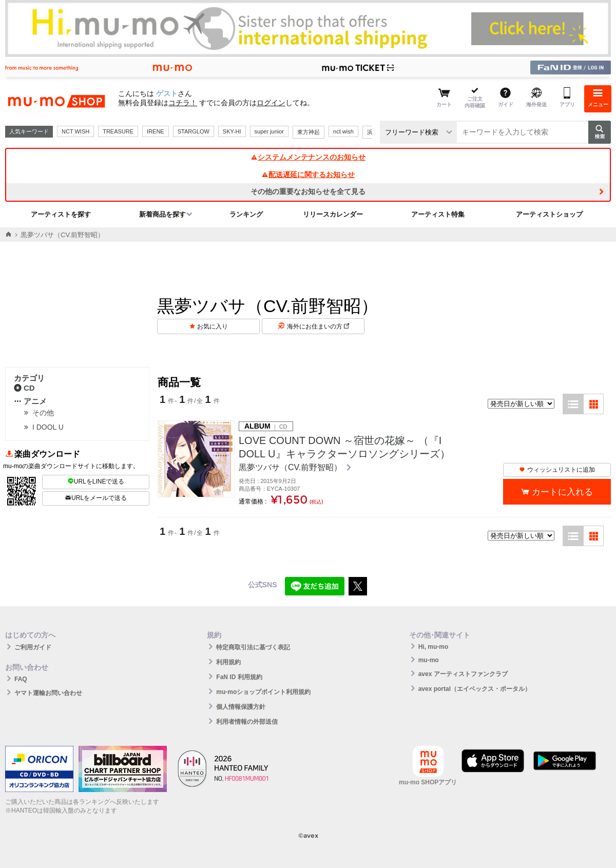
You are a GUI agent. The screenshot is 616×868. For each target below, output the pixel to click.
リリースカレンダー (333, 214)
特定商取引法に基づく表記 (253, 647)
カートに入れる (562, 492)
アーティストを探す (61, 214)
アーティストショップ (549, 214)
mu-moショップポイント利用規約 (263, 692)
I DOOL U (48, 427)
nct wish (343, 131)
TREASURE (118, 131)
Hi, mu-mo (434, 647)
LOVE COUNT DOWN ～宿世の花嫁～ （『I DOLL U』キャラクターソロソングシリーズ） (344, 447)
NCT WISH (75, 131)
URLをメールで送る (96, 498)
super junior (269, 131)
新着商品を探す (162, 214)
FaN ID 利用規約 (239, 677)
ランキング (246, 214)
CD (24, 388)
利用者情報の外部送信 (247, 722)
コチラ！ (183, 103)
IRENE (156, 131)
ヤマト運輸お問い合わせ (48, 693)
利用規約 (228, 662)
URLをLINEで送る (96, 481)
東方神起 (309, 132)
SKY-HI (232, 131)
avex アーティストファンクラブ (463, 674)
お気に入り (213, 326)
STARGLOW (194, 131)
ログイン (271, 103)
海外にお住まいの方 (318, 326)
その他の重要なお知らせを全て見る (308, 191)
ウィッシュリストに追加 (557, 470)
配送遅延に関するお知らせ (308, 175)
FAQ (21, 679)
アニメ (30, 401)
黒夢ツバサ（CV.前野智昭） (292, 467)
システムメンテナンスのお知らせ (308, 157)
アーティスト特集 (438, 214)
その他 (43, 413)
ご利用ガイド (33, 647)
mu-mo (429, 660)
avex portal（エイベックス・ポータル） (475, 689)
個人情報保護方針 (241, 707)
